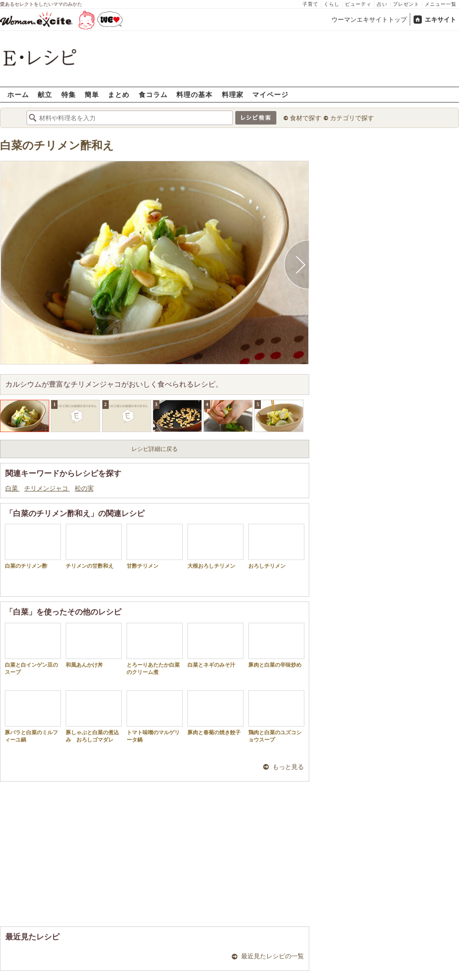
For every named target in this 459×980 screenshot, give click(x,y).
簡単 (92, 94)
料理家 (233, 94)
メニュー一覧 (441, 4)
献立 (45, 94)
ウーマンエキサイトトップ (369, 20)
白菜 (12, 488)
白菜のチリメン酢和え (57, 146)
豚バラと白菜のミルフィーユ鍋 (33, 716)
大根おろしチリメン (215, 546)
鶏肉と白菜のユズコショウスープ (276, 716)
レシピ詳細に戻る (155, 449)
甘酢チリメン (155, 546)
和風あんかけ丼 (94, 645)
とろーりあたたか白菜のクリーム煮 (155, 649)
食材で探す (306, 118)
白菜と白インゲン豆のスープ (33, 649)
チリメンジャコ (47, 488)
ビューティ (358, 4)
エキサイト (440, 20)
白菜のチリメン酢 (33, 546)
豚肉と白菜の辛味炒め (276, 645)
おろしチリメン (276, 546)
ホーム (18, 94)
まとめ (119, 94)
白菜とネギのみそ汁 (215, 645)
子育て (310, 4)
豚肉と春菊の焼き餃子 (215, 713)
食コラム (153, 94)
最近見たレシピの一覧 (273, 956)
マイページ (270, 94)
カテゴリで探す (352, 118)
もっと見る (288, 767)
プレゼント (406, 4)
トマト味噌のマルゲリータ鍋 (155, 716)
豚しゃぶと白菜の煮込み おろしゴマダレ (94, 716)
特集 (69, 94)
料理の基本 (194, 94)
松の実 (84, 488)
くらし (332, 4)
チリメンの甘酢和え (94, 546)
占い (382, 4)
